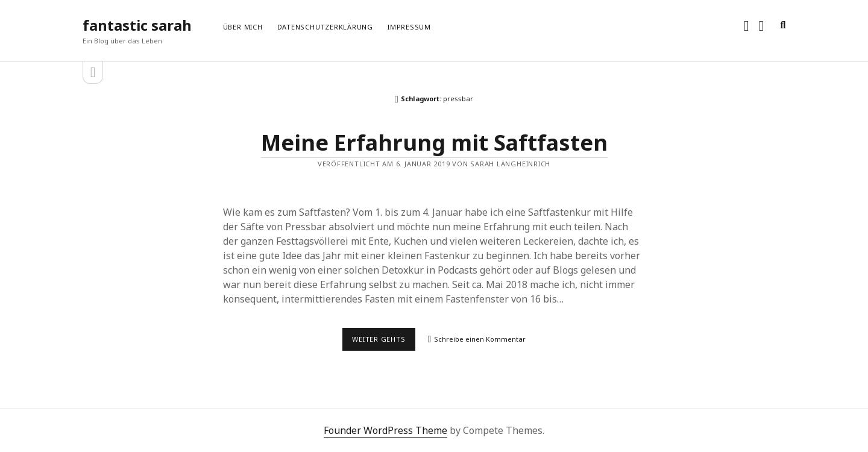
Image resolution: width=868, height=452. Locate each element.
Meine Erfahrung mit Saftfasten (434, 143)
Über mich (243, 27)
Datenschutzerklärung (325, 27)
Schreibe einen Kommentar (480, 339)
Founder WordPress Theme (385, 430)
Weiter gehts (384, 342)
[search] (783, 25)
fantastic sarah (137, 25)
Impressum (409, 27)
